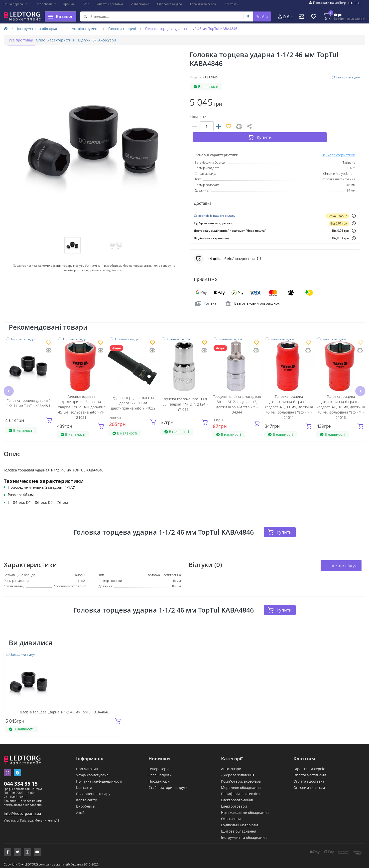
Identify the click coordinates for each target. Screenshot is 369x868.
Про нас (69, 4)
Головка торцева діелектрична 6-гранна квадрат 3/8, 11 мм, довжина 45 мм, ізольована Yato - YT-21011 (289, 398)
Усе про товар (23, 40)
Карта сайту (86, 797)
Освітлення (231, 815)
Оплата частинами (310, 772)
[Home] (6, 29)
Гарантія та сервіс (203, 4)
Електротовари (234, 803)
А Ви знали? (140, 4)
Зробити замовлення (350, 19)
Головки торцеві (122, 29)
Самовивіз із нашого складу (214, 207)
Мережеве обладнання (241, 784)
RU (359, 3)
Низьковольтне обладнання (245, 809)
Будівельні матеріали (240, 822)
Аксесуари (129, 40)
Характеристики (74, 40)
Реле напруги (160, 772)
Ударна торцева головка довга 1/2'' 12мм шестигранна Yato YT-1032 (133, 394)
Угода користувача (92, 772)
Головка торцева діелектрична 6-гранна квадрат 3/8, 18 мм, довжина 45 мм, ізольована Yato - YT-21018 (341, 398)
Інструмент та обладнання (40, 29)
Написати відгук (341, 557)
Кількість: (198, 116)
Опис (48, 40)
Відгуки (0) (104, 40)
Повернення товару (93, 790)
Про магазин (87, 765)
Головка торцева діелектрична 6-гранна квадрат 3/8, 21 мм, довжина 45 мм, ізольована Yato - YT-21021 (81, 398)
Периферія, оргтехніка (240, 790)
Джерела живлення (238, 772)
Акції (80, 809)
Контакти (232, 4)
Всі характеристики (338, 146)
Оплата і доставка (110, 4)
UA (350, 3)
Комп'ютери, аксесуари (241, 778)
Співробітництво (170, 4)
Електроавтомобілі (237, 797)
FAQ (86, 4)
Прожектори (159, 778)
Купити (280, 523)
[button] (15, 4)
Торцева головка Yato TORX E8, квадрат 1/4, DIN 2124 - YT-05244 (185, 396)
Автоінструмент (85, 29)
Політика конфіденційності (99, 778)
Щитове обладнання (239, 828)
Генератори (159, 765)
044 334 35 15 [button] (21, 780)
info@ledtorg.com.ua (22, 810)
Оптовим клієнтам (309, 784)
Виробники (86, 803)
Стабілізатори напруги (168, 784)
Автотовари (231, 765)
